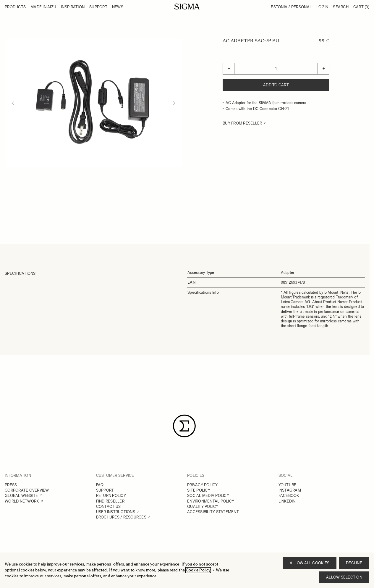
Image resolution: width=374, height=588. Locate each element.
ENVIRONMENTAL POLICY (211, 501)
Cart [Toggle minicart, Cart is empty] (361, 7)
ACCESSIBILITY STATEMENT (213, 512)
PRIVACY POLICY (203, 485)
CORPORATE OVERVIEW (27, 490)
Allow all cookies (310, 563)
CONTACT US (109, 507)
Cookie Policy (198, 570)
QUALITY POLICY (203, 507)
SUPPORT (105, 490)
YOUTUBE (288, 485)
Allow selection (344, 577)
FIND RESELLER (110, 501)
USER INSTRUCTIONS (116, 512)
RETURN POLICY (111, 496)
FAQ (100, 485)
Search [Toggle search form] (341, 7)
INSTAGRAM (290, 490)
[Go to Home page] (187, 7)
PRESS (11, 485)
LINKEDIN (287, 501)
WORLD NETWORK (22, 501)
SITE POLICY (199, 490)
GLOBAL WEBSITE (21, 496)
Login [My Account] (322, 7)
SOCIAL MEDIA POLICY (208, 496)
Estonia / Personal (291, 7)
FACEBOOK (289, 496)
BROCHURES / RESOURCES (121, 517)
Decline (354, 563)
